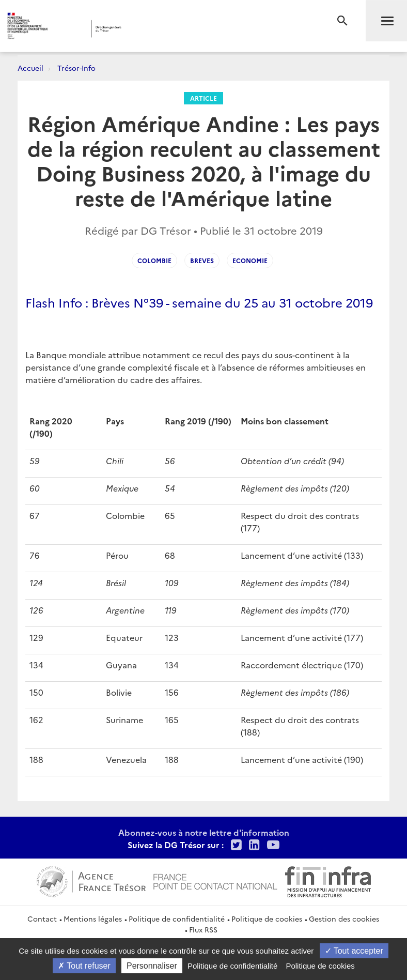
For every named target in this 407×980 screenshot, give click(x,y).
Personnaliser (152, 966)
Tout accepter (354, 951)
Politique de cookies (267, 918)
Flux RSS (203, 929)
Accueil (30, 68)
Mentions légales (93, 918)
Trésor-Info (76, 68)
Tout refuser (84, 966)
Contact (42, 918)
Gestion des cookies (344, 918)
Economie (250, 260)
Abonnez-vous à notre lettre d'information (204, 832)
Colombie (154, 260)
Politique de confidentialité (177, 918)
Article (203, 98)
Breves (202, 260)
